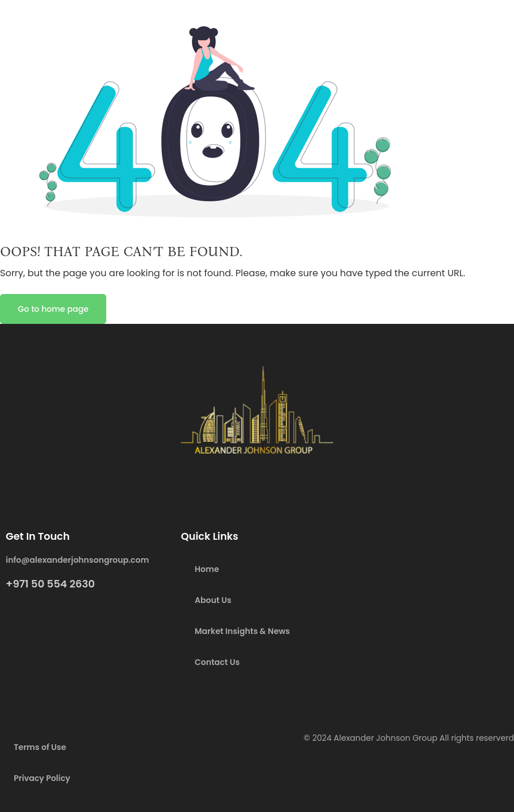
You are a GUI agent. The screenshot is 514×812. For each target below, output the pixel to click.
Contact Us (217, 662)
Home (207, 569)
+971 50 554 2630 (50, 584)
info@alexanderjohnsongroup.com (77, 560)
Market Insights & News (242, 631)
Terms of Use (40, 747)
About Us (213, 600)
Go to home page (53, 309)
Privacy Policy (42, 778)
